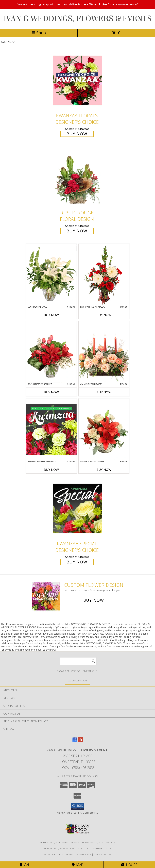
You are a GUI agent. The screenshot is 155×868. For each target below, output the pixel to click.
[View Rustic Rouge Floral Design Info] (78, 178)
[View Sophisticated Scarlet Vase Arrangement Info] (51, 352)
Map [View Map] (78, 865)
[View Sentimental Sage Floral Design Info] (51, 275)
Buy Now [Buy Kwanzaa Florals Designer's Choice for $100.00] (77, 134)
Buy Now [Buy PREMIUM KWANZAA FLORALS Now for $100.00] (51, 470)
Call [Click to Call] (26, 865)
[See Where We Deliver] (78, 680)
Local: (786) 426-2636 (78, 768)
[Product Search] (78, 661)
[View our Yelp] (81, 741)
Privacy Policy (53, 854)
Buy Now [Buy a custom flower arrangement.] (94, 600)
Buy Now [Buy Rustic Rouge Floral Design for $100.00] (77, 231)
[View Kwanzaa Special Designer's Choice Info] (78, 508)
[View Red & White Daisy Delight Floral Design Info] (104, 275)
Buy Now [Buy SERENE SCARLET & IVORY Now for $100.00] (104, 470)
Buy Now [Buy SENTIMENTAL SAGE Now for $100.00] (51, 315)
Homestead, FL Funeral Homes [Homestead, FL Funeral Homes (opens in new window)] (59, 843)
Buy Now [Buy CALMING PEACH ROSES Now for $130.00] (104, 392)
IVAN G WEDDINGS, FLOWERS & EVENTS (77, 19)
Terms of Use (103, 854)
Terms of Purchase (79, 854)
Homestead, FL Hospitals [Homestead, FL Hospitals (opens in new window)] (99, 843)
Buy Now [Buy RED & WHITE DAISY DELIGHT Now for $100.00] (104, 315)
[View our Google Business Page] (75, 741)
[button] (77, 806)
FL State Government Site (94, 848)
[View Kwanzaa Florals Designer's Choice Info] (78, 80)
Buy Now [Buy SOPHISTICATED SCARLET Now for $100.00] (51, 392)
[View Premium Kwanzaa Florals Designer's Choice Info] (51, 429)
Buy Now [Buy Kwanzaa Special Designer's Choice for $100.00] (77, 562)
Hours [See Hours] (129, 865)
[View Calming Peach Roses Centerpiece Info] (104, 352)
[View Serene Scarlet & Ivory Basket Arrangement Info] (104, 429)
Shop (39, 33)
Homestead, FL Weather (59, 848)
